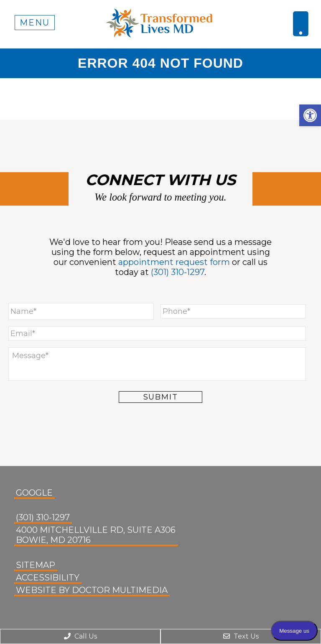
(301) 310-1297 (178, 272)
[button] (310, 115)
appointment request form (174, 262)
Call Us (80, 636)
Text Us (241, 636)
